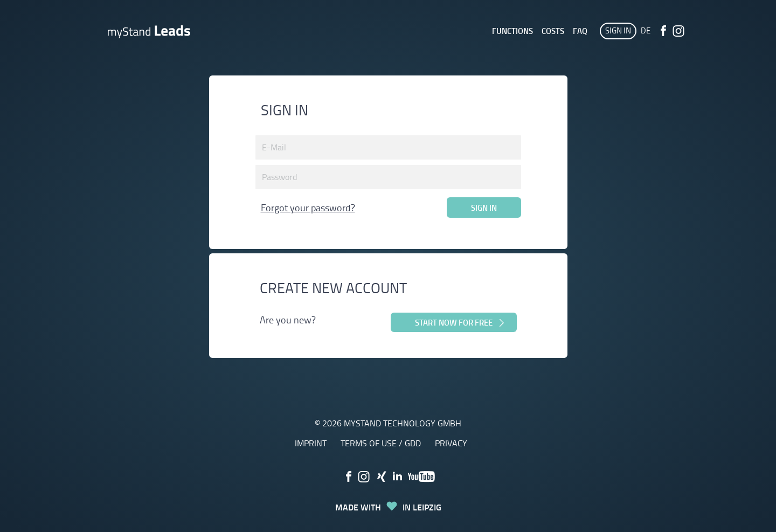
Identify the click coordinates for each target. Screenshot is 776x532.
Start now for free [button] (460, 322)
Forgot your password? (308, 208)
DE (646, 30)
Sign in (618, 30)
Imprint (311, 443)
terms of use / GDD (381, 443)
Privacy (451, 443)
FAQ (580, 31)
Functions (512, 31)
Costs (553, 31)
